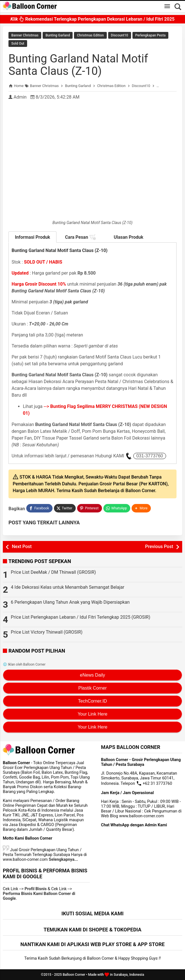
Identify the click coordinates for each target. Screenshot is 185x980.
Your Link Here (93, 714)
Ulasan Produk (129, 237)
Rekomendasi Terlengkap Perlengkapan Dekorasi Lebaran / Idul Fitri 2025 (93, 19)
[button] (141, 508)
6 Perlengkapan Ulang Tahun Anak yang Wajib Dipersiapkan (70, 602)
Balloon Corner (74, 975)
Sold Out (18, 44)
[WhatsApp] (117, 508)
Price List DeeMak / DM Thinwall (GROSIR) (53, 572)
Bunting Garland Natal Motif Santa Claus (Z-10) (78, 65)
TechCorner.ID (92, 701)
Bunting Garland (58, 35)
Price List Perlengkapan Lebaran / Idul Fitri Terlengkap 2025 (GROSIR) (80, 617)
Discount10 (120, 35)
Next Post (22, 547)
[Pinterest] (90, 508)
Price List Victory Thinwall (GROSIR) (47, 632)
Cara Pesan (80, 237)
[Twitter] (65, 508)
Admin (20, 97)
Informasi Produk (33, 237)
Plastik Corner (92, 688)
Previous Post (159, 547)
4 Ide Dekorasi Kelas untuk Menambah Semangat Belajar (68, 587)
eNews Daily (93, 675)
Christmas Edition (90, 35)
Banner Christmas (25, 35)
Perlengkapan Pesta (150, 35)
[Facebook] (39, 508)
